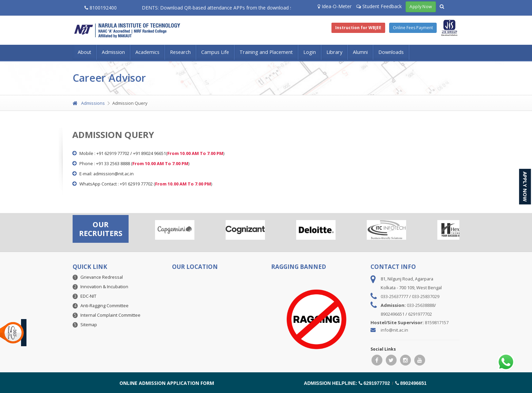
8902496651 (393, 314)
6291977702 (420, 314)
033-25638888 (421, 305)
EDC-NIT (88, 296)
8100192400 (101, 8)
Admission (113, 52)
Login (310, 52)
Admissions (89, 103)
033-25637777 (394, 296)
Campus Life (215, 52)
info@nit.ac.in (394, 330)
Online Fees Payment (413, 28)
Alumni (360, 52)
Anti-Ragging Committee (104, 306)
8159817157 (437, 322)
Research (180, 52)
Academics (147, 52)
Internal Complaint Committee (110, 315)
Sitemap (89, 325)
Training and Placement (266, 52)
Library (334, 52)
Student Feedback (379, 6)
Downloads (391, 52)
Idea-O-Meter (335, 6)
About (84, 52)
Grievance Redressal (102, 277)
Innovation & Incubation (104, 287)
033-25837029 (426, 296)
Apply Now (421, 7)
